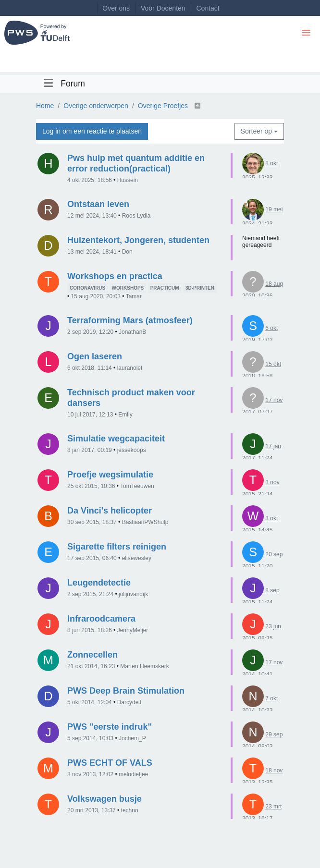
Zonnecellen (92, 655)
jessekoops (132, 450)
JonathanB (132, 332)
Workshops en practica (115, 276)
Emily (125, 415)
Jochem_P (132, 738)
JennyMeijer (133, 630)
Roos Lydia (136, 216)
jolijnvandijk (133, 594)
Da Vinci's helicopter (110, 511)
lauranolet (130, 368)
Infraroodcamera (101, 619)
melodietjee (133, 774)
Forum (73, 84)
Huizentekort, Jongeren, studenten (138, 240)
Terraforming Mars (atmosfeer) (130, 320)
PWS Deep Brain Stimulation (126, 691)
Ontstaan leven (98, 204)
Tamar (134, 296)
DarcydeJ (129, 702)
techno (130, 810)
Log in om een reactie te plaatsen (92, 131)
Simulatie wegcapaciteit (116, 439)
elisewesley (137, 558)
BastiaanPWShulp (145, 522)
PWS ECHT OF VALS (110, 763)
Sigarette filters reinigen (117, 547)
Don (127, 252)
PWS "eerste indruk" (110, 727)
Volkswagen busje (105, 799)
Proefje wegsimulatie (110, 475)
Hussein (128, 180)
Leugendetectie (99, 583)
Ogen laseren (95, 356)
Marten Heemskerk (144, 666)
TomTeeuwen (137, 486)
